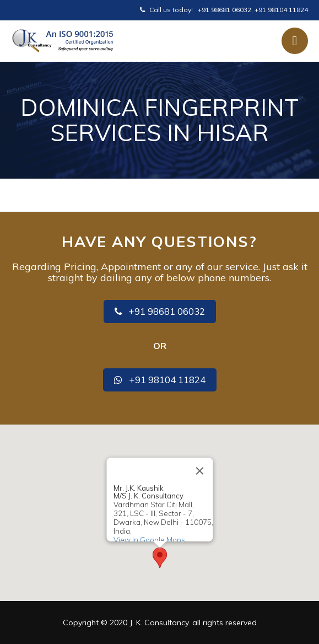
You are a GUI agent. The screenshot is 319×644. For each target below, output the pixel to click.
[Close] (199, 471)
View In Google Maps (149, 539)
